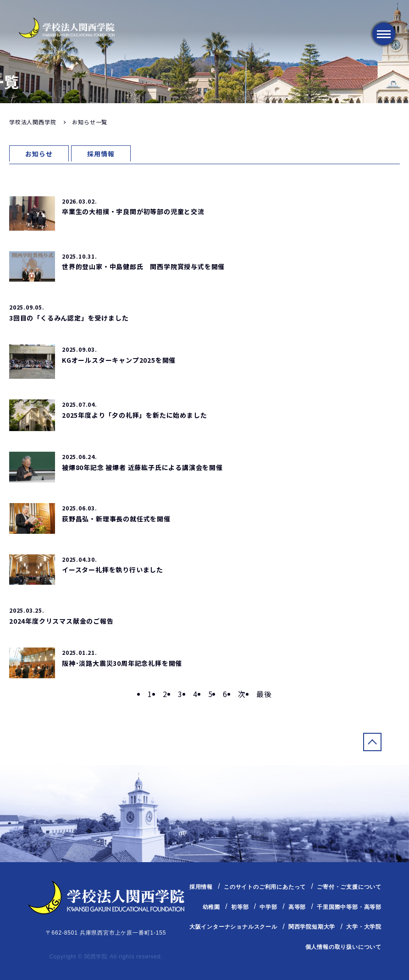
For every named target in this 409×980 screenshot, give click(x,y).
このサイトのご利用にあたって (265, 887)
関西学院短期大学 (312, 927)
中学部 (268, 907)
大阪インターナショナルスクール (233, 927)
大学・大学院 (364, 927)
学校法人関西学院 (33, 122)
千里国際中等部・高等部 (349, 907)
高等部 (297, 907)
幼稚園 (211, 907)
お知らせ (39, 154)
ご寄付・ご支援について (349, 887)
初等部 (240, 907)
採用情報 (101, 154)
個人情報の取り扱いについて (343, 947)
